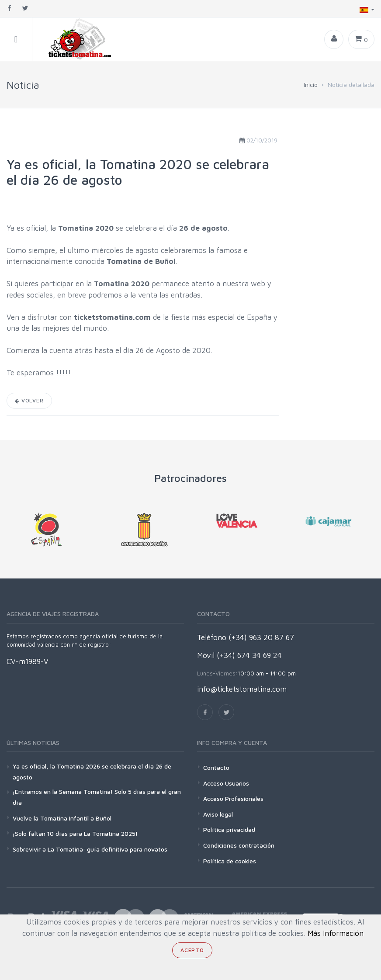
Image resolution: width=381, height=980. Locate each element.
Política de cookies (230, 861)
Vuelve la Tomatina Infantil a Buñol (62, 818)
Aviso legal (218, 814)
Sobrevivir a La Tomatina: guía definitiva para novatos (90, 849)
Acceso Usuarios (226, 783)
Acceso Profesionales (233, 798)
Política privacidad (229, 829)
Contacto (216, 767)
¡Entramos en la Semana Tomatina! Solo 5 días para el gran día (97, 797)
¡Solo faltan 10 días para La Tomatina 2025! (75, 833)
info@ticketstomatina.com (242, 689)
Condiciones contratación (239, 845)
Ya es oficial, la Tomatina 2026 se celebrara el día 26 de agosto (92, 772)
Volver (29, 400)
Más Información (336, 933)
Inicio (311, 85)
